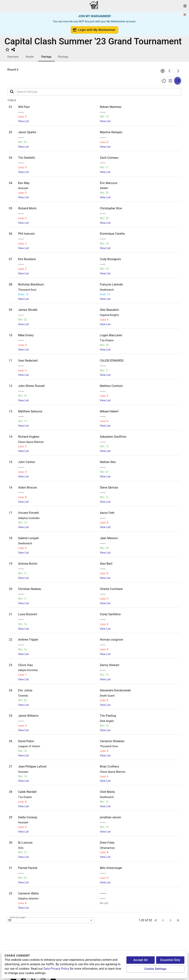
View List (23, 121)
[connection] (163, 71)
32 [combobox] (10, 920)
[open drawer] (185, 6)
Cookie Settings (155, 969)
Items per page (18, 917)
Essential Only (170, 960)
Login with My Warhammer (94, 30)
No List (104, 903)
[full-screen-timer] (164, 81)
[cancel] (185, 15)
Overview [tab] (13, 57)
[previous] (170, 71)
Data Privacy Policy (56, 969)
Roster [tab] (30, 57)
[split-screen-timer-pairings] (178, 81)
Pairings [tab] (46, 57)
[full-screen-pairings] (170, 81)
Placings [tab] (63, 57)
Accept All (141, 960)
